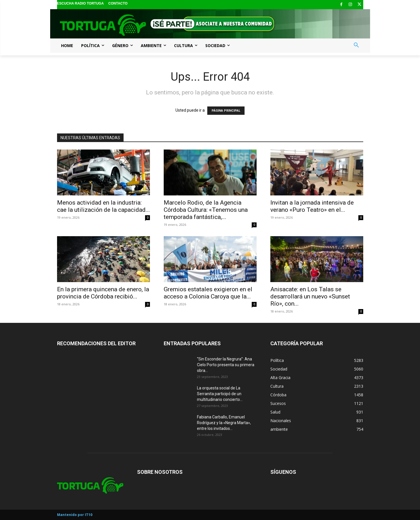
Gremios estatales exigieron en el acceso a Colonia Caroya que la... (208, 293)
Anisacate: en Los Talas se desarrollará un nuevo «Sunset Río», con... (310, 296)
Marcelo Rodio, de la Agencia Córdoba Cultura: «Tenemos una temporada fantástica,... (206, 210)
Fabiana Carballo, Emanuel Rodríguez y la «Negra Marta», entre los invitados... (224, 423)
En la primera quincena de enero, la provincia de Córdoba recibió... (103, 293)
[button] (356, 45)
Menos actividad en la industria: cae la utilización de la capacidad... (103, 206)
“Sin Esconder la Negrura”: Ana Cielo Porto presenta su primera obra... (226, 365)
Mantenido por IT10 (75, 515)
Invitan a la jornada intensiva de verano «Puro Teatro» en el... (312, 206)
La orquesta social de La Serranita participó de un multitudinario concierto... (220, 394)
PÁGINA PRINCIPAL (226, 111)
